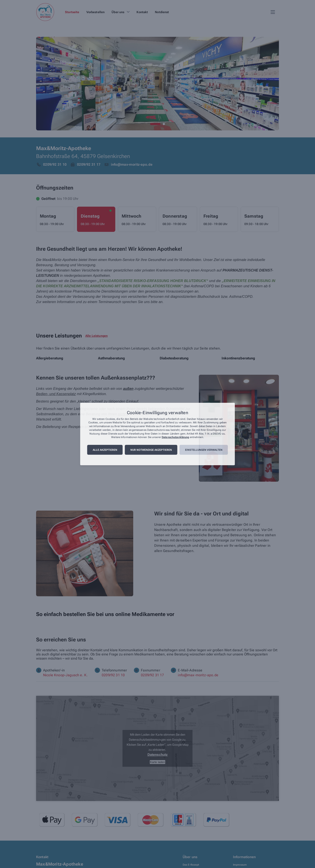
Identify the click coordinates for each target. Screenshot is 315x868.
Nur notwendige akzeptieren (151, 450)
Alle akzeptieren (105, 450)
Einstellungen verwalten (204, 450)
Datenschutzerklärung (175, 437)
